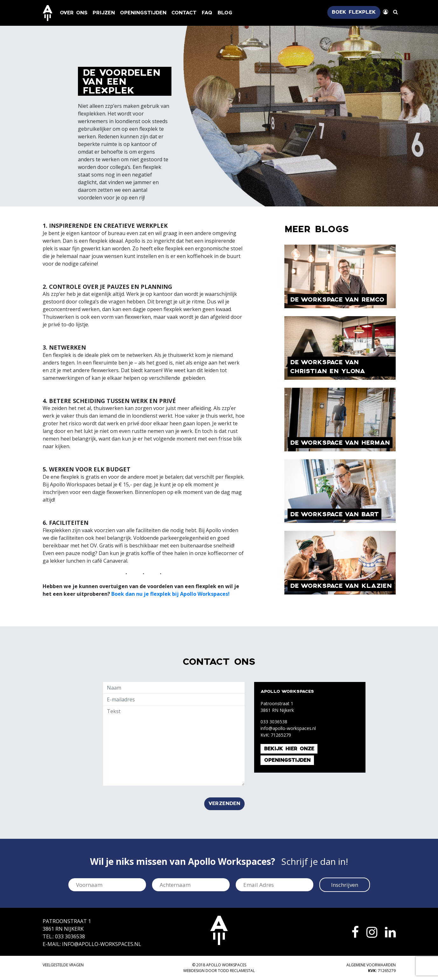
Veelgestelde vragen (63, 965)
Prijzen (104, 13)
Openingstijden (143, 13)
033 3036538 (274, 722)
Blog (225, 13)
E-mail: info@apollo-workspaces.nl (92, 944)
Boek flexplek (354, 12)
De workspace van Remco (337, 300)
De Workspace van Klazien (341, 586)
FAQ (207, 13)
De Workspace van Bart (334, 514)
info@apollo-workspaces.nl (288, 728)
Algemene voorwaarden (371, 965)
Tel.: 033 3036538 (64, 936)
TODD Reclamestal (236, 971)
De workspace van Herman (340, 443)
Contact (184, 13)
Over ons (74, 13)
